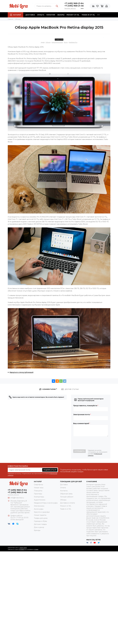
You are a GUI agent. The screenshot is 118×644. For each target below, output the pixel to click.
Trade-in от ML (88, 15)
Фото (66, 42)
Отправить (79, 451)
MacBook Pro (73, 42)
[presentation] (90, 443)
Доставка (30, 15)
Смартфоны (38, 485)
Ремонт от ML (73, 15)
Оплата (41, 15)
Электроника (39, 506)
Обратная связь (66, 494)
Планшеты (38, 491)
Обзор (48, 42)
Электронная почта (82, 415)
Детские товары (40, 524)
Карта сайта (23, 548)
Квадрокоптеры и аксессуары (46, 503)
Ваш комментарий (82, 423)
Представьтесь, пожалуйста (86, 406)
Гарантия (51, 15)
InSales (36, 549)
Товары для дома (41, 518)
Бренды (37, 530)
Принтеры (38, 494)
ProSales (22, 549)
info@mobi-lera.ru (17, 498)
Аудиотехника (40, 500)
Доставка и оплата (67, 503)
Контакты (64, 491)
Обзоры (61, 15)
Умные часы (39, 488)
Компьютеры (39, 497)
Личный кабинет (67, 497)
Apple (43, 42)
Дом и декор (39, 527)
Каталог (16, 15)
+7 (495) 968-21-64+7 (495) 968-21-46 (74, 5)
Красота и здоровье (42, 512)
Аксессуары (39, 509)
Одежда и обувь (40, 521)
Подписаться (50, 470)
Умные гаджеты (40, 515)
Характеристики (57, 42)
